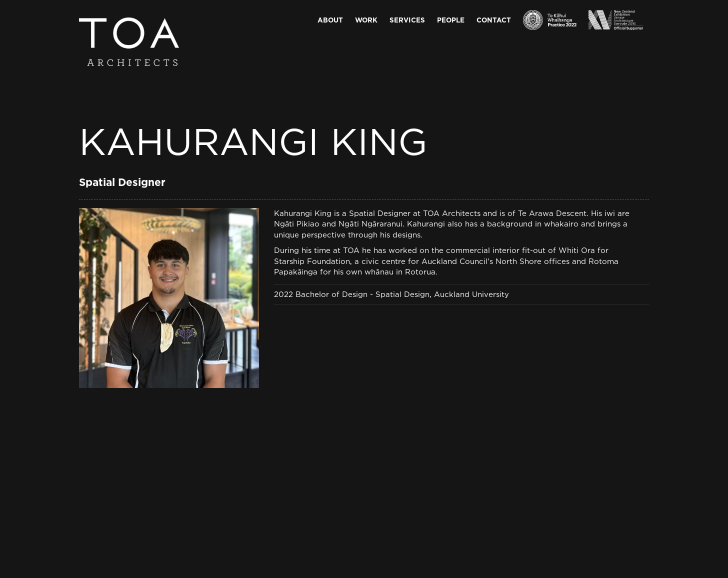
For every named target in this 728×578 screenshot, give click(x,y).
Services (407, 20)
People (451, 20)
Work (366, 20)
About (330, 20)
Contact (494, 20)
